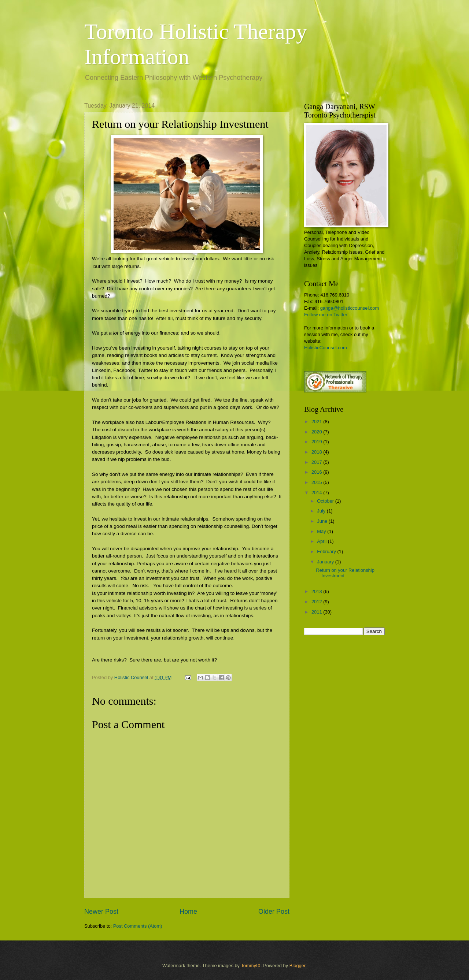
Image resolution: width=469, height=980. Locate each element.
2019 (317, 442)
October (326, 501)
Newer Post (101, 912)
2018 (317, 452)
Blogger (298, 966)
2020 (317, 432)
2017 (317, 462)
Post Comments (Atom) (138, 926)
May (322, 531)
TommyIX (251, 966)
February (327, 552)
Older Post (274, 912)
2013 (317, 591)
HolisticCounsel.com (326, 348)
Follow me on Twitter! (326, 315)
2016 (317, 472)
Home (188, 912)
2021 (317, 422)
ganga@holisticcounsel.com (350, 308)
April (322, 541)
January (326, 562)
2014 (317, 493)
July (322, 511)
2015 (317, 482)
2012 (317, 602)
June (323, 521)
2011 (317, 612)
